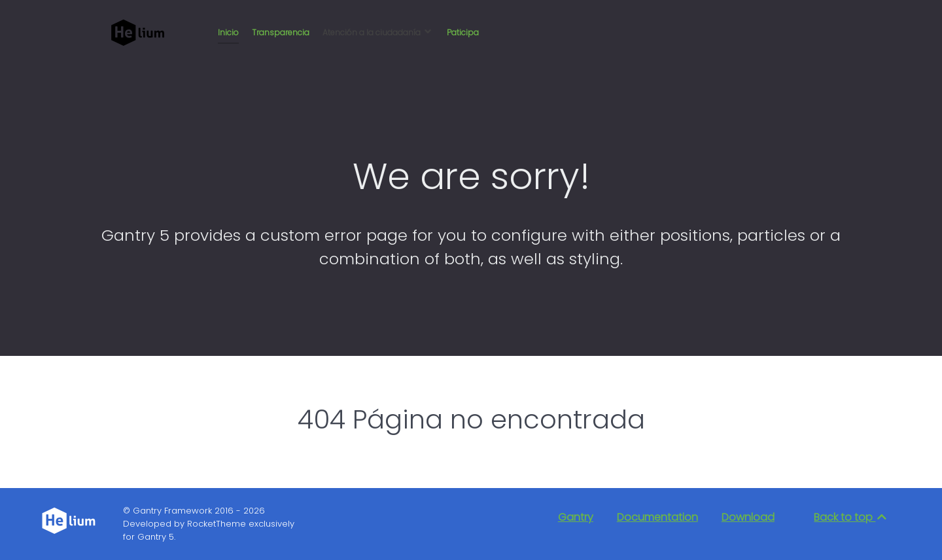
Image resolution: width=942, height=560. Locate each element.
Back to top (851, 517)
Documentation (657, 517)
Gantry (576, 517)
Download (748, 517)
